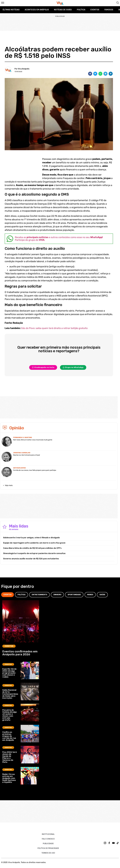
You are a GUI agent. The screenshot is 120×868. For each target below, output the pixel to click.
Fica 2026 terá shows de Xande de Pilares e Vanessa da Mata (9, 757)
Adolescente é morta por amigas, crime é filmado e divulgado (31, 538)
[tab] (7, 595)
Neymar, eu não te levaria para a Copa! (26, 455)
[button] (90, 74)
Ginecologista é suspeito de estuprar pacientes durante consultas (35, 553)
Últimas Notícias (11, 10)
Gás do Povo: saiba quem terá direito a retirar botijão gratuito (54, 328)
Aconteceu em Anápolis (37, 10)
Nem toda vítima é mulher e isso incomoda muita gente (33, 440)
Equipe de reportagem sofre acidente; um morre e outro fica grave (34, 543)
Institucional (48, 834)
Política (81, 10)
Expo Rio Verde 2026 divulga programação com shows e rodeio (9, 673)
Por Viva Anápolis (22, 69)
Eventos (95, 10)
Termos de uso (48, 853)
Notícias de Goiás (63, 10)
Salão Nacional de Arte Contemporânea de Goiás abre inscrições (10, 694)
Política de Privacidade (48, 848)
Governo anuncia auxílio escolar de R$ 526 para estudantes (31, 559)
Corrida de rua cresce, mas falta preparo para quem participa (35, 470)
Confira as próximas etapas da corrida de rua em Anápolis (9, 736)
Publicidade (48, 843)
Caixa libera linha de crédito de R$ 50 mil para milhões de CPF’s (32, 548)
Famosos (109, 10)
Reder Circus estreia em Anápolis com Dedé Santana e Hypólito (9, 778)
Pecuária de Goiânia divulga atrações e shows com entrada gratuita (9, 715)
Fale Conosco (48, 839)
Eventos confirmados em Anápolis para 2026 (20, 653)
